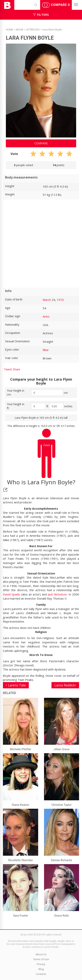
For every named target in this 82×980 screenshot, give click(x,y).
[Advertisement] (41, 244)
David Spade (11, 594)
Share (17, 369)
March (47, 300)
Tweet (8, 369)
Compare (56, 5)
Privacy (41, 964)
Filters (41, 15)
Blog (41, 969)
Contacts (41, 974)
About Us (41, 954)
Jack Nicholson (57, 594)
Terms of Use (41, 959)
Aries (46, 316)
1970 (60, 300)
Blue (46, 350)
